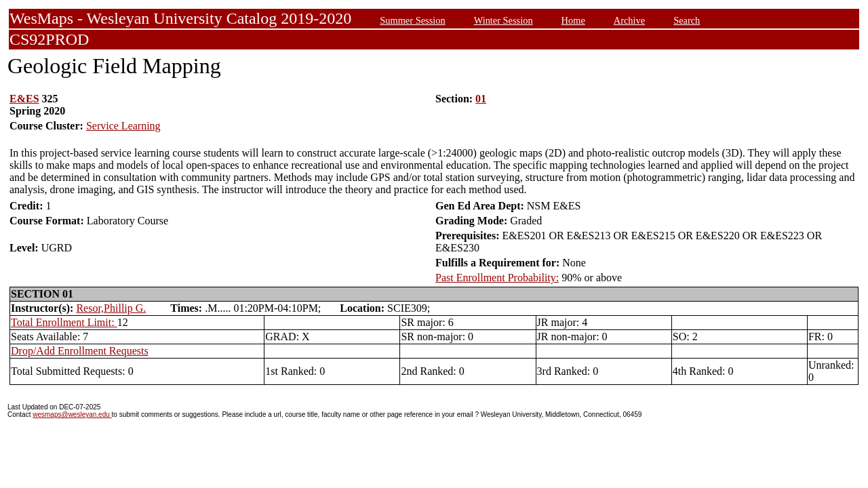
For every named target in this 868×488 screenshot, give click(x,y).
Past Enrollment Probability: (497, 278)
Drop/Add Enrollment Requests (80, 351)
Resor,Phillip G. (111, 308)
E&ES (24, 99)
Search (687, 20)
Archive (629, 20)
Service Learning (123, 126)
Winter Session (504, 20)
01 (481, 99)
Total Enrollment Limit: (64, 322)
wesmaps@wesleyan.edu (72, 414)
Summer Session (412, 20)
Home (573, 20)
